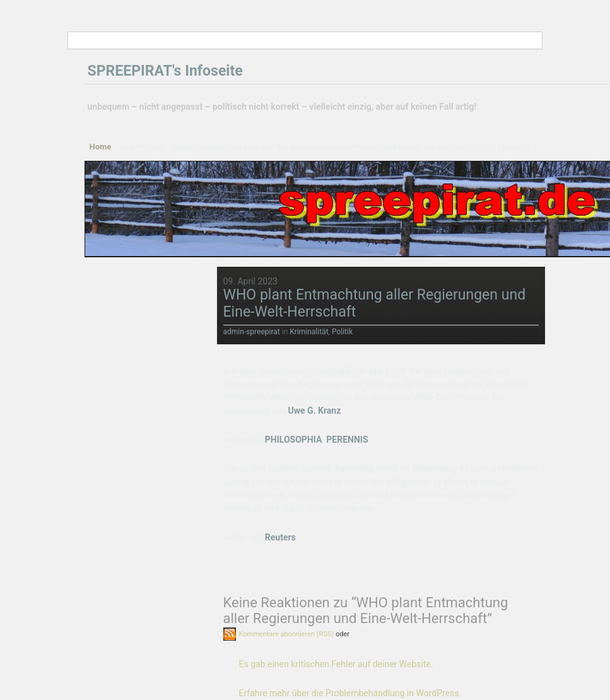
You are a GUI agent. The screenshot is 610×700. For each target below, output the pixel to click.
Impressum (142, 147)
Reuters (280, 537)
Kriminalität (309, 332)
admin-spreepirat (252, 332)
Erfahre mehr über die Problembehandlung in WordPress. (350, 693)
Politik (342, 332)
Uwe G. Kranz (314, 411)
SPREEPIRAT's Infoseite (165, 71)
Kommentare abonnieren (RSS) (287, 634)
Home (101, 147)
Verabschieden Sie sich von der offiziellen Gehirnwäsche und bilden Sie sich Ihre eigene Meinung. (353, 147)
